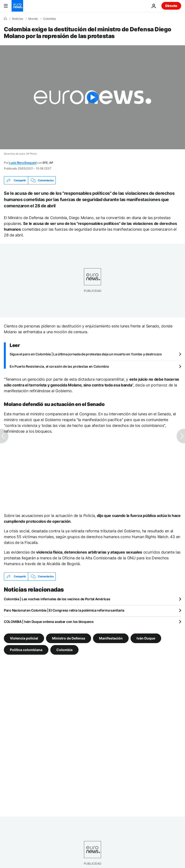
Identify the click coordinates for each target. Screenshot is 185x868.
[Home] (5, 19)
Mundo (33, 19)
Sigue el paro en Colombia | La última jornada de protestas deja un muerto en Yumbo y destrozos (86, 354)
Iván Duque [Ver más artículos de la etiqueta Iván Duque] (146, 638)
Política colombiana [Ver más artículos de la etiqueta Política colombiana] (26, 650)
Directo (171, 6)
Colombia (50, 19)
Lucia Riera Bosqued (23, 163)
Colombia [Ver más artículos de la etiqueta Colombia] (64, 650)
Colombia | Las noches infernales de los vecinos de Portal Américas (57, 599)
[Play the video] (92, 97)
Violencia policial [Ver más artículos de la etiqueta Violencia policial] (24, 638)
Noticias (18, 19)
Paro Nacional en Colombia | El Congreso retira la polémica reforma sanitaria (64, 610)
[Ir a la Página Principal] (17, 6)
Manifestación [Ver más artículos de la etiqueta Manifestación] (111, 638)
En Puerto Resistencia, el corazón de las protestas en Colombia (59, 366)
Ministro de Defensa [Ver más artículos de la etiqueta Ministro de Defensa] (69, 638)
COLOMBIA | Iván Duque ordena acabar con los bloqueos (49, 622)
